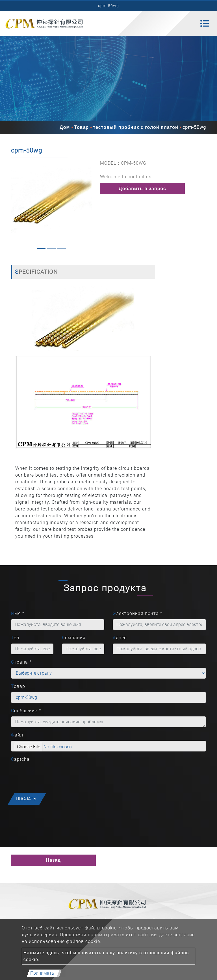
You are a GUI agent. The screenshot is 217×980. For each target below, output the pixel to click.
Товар (81, 127)
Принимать (42, 973)
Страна (21, 662)
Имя (18, 613)
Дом (65, 127)
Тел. (16, 638)
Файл (17, 735)
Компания (74, 638)
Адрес (120, 638)
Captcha (20, 759)
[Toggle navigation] (205, 23)
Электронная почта (138, 613)
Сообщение (26, 711)
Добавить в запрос (142, 189)
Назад (53, 860)
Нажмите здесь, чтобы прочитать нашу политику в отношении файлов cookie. (106, 956)
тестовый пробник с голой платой (136, 127)
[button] (14, 206)
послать (26, 799)
